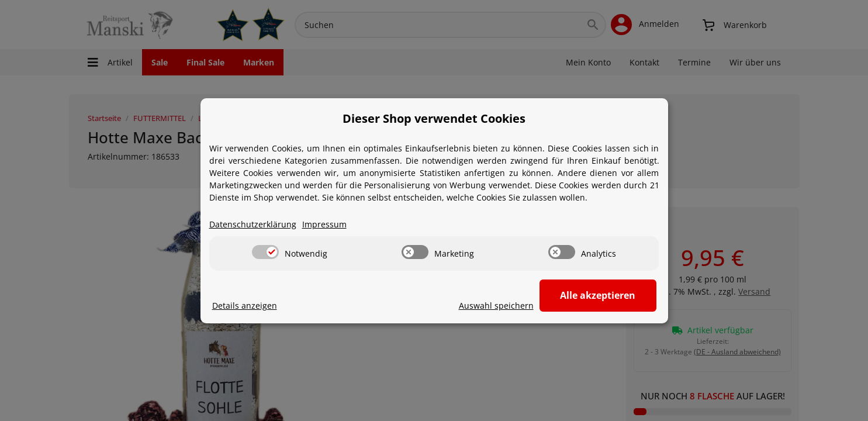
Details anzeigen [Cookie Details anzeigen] (245, 306)
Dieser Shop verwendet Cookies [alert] (434, 118)
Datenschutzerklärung (253, 224)
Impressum (324, 224)
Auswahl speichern (496, 306)
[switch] (265, 252)
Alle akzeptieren (598, 295)
